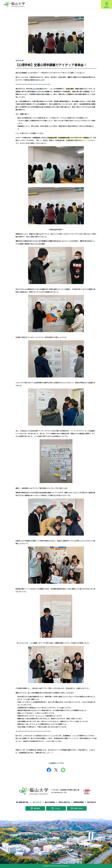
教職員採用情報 (79, 802)
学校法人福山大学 (64, 802)
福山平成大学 (92, 802)
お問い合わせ (78, 808)
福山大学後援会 (50, 802)
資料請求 (37, 808)
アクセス (57, 808)
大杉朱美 (35, 89)
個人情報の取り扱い (23, 802)
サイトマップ (37, 802)
